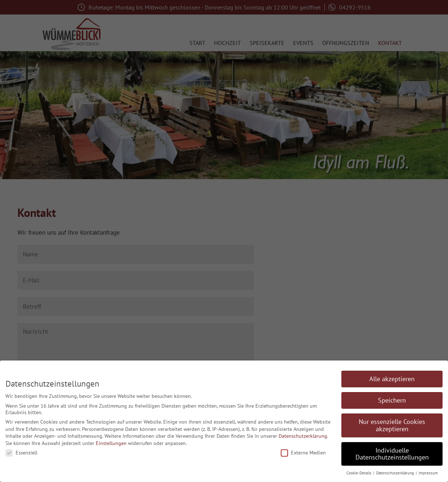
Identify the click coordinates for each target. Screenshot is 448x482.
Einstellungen (111, 443)
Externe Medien (303, 453)
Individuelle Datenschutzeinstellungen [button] (392, 454)
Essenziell (21, 453)
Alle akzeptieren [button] (392, 379)
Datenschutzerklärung (303, 436)
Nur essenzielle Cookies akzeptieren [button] (392, 425)
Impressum (428, 473)
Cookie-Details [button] (359, 473)
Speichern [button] (392, 400)
